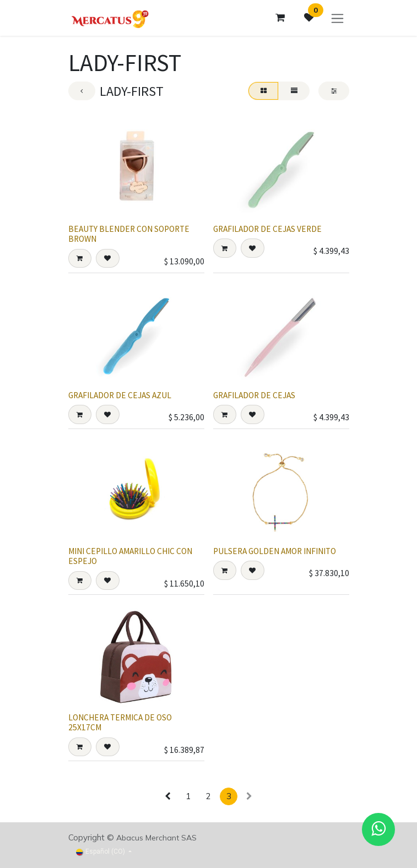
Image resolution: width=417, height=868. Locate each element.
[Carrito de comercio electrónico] (280, 18)
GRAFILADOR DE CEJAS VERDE (267, 229)
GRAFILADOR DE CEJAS (254, 395)
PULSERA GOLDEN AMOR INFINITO (275, 551)
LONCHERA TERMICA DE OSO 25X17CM (120, 722)
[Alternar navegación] (337, 18)
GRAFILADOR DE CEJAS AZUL (120, 395)
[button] (80, 259)
